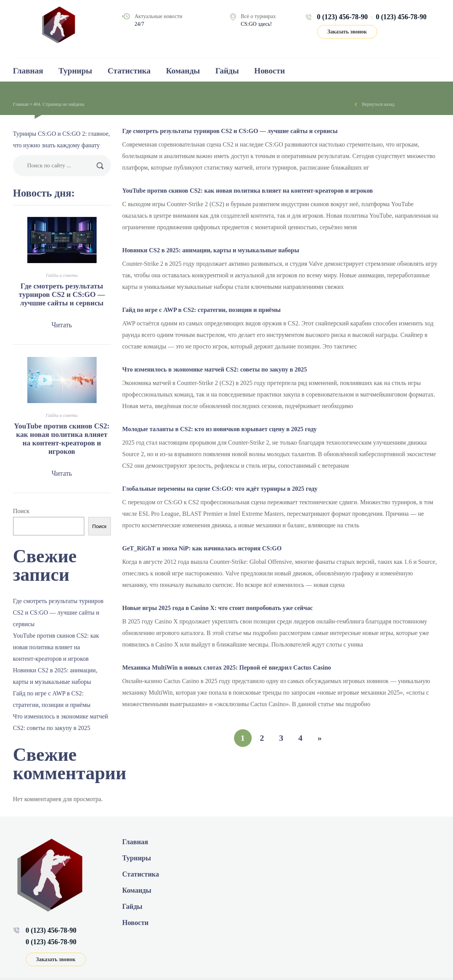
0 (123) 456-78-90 (343, 17)
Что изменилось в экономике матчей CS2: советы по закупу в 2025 (215, 369)
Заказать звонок (347, 32)
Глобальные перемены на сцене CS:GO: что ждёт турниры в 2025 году (220, 489)
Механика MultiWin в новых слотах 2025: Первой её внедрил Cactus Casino (227, 667)
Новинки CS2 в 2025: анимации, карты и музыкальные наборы (211, 250)
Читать (62, 325)
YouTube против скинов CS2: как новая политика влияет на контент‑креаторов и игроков (248, 191)
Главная (28, 71)
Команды (183, 71)
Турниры (75, 71)
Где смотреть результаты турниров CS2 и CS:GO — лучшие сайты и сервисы (230, 131)
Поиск (21, 511)
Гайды (227, 71)
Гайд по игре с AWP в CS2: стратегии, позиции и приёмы (202, 310)
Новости (270, 71)
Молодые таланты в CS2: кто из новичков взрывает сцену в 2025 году (220, 429)
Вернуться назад (378, 104)
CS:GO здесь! (257, 24)
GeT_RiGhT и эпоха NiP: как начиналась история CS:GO (202, 548)
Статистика (129, 71)
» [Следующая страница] (320, 738)
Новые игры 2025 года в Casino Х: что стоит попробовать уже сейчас (218, 608)
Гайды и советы (62, 275)
